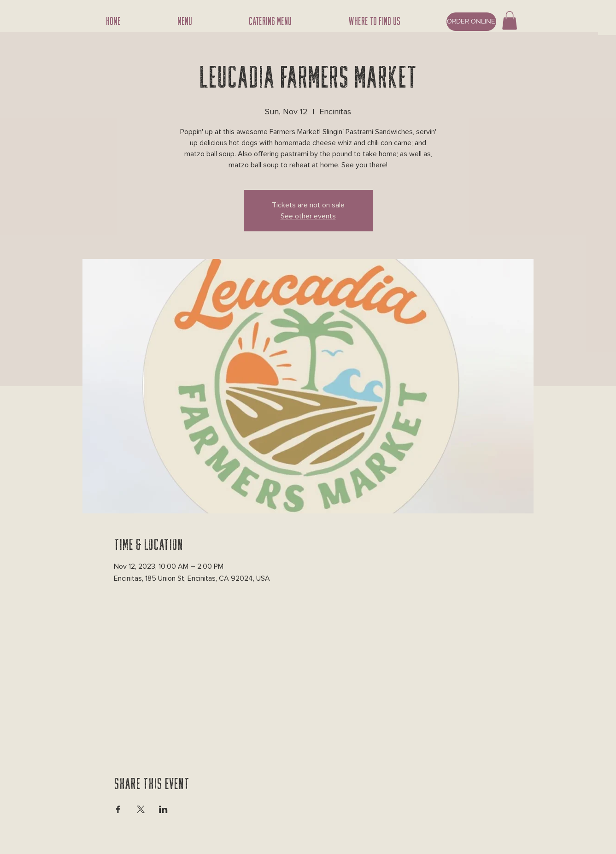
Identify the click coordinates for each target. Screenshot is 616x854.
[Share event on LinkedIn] (163, 809)
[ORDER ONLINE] (471, 22)
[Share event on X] (141, 809)
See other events (308, 216)
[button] (510, 21)
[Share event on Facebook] (118, 809)
